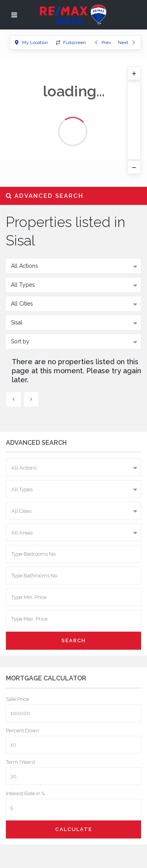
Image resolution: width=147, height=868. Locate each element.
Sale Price (17, 699)
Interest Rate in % (25, 793)
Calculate (74, 829)
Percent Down (23, 731)
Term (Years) (21, 762)
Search (74, 640)
